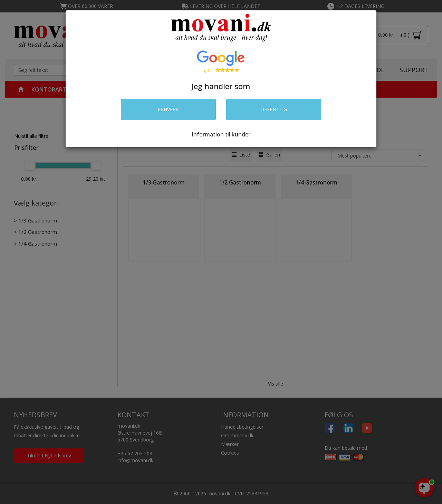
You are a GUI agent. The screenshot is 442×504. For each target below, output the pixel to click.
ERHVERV (168, 109)
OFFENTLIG (274, 109)
